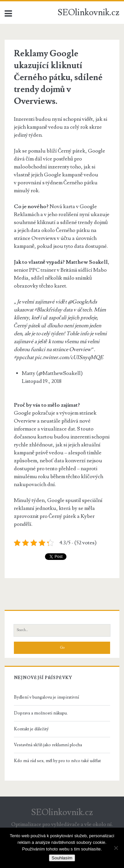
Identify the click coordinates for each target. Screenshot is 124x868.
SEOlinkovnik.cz (88, 13)
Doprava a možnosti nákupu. (41, 713)
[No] (116, 848)
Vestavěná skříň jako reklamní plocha (48, 745)
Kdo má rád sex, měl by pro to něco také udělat (57, 761)
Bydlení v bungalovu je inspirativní (46, 697)
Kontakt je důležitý (31, 729)
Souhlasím (62, 858)
